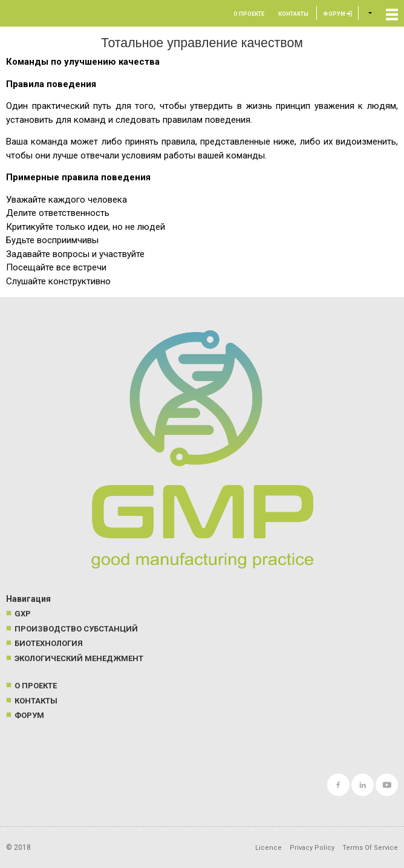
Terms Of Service (370, 848)
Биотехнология (49, 643)
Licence (269, 848)
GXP (23, 614)
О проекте (249, 14)
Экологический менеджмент (79, 658)
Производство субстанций (76, 629)
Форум (337, 14)
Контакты (293, 14)
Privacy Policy (312, 848)
